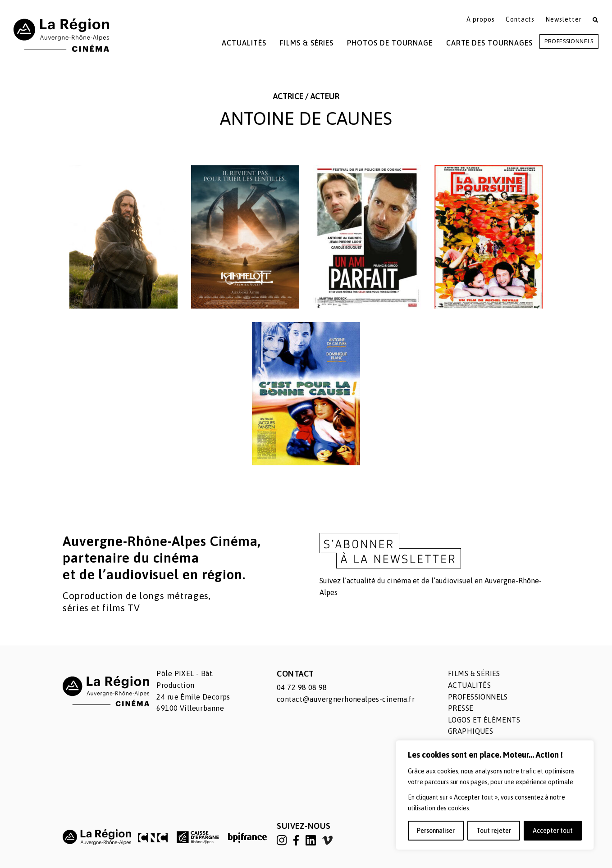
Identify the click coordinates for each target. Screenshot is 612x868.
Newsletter (564, 19)
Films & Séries (307, 43)
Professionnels (569, 41)
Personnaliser (436, 831)
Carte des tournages (489, 43)
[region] (495, 795)
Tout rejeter (494, 831)
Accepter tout (553, 831)
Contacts (520, 19)
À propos (481, 19)
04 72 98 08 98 (302, 687)
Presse (461, 708)
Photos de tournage (390, 43)
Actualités (244, 43)
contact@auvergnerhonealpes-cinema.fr (346, 699)
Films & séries (474, 673)
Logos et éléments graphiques (484, 726)
